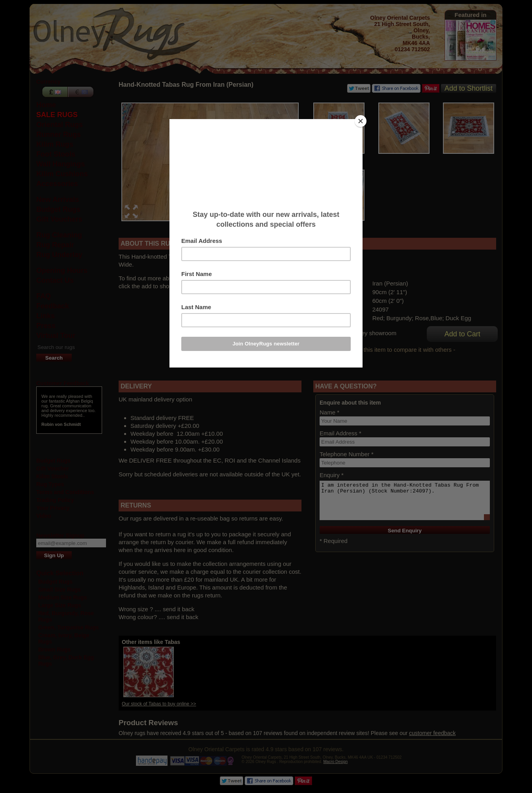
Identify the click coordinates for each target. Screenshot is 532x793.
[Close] (361, 121)
